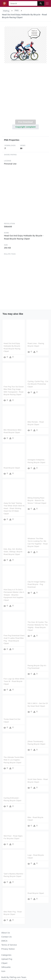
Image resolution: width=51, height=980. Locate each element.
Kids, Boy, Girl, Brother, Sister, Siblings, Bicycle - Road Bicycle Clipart (14, 551)
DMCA (4, 941)
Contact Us (6, 937)
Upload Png (7, 959)
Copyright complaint (25, 127)
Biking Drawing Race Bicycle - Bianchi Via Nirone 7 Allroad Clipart (37, 500)
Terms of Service (9, 945)
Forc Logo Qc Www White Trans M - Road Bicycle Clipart (14, 681)
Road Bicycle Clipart (12, 468)
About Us (6, 933)
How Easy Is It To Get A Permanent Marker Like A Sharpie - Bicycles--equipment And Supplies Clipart (14, 594)
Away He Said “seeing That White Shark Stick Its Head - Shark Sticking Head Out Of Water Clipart (14, 508)
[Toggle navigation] (47, 4)
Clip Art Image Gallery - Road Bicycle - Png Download (37, 584)
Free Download (25, 122)
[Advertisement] (25, 93)
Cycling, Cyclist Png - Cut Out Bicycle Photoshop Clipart (38, 384)
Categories (6, 955)
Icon (3, 971)
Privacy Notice (8, 949)
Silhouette (6, 967)
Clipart (4, 963)
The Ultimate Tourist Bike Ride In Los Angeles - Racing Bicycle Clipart (14, 759)
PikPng (6, 11)
